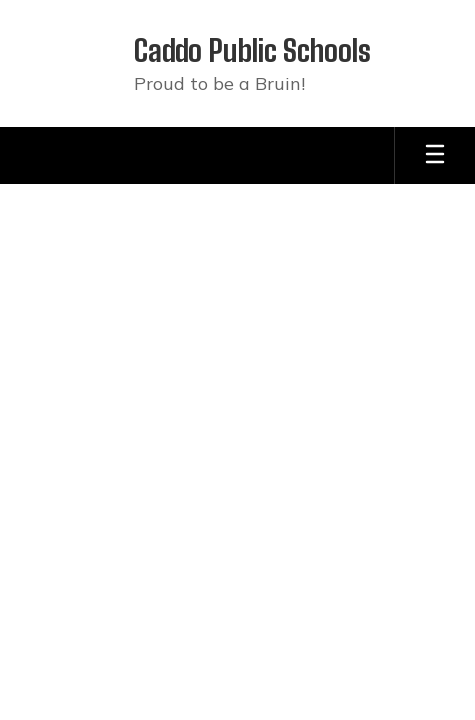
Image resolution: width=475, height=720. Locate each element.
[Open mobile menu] (435, 155)
